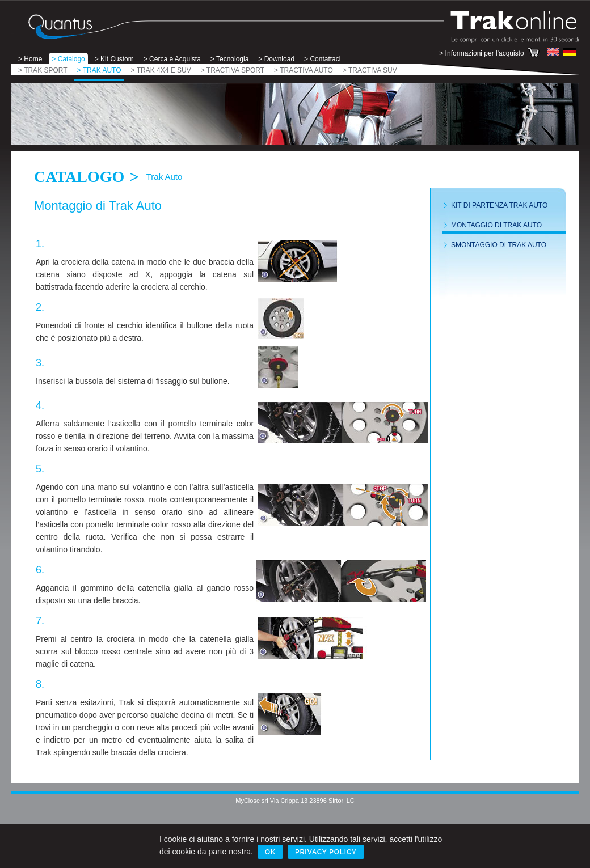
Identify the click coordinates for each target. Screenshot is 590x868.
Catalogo (79, 177)
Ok (270, 852)
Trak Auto (165, 177)
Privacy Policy (326, 852)
